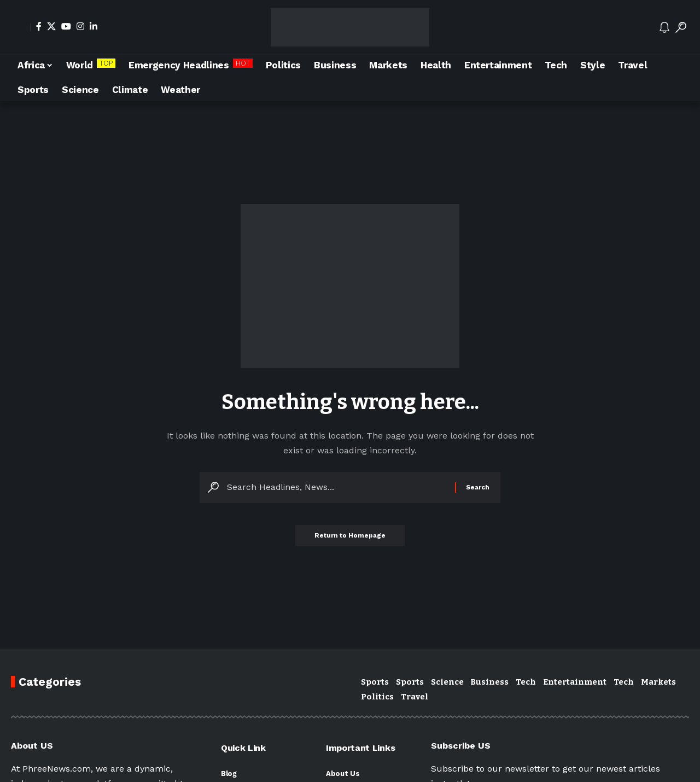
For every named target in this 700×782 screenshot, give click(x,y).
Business (489, 682)
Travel (415, 697)
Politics (377, 697)
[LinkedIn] (94, 26)
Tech (526, 682)
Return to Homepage (350, 538)
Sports (375, 682)
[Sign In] (21, 27)
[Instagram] (80, 26)
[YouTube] (66, 26)
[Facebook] (39, 26)
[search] (681, 27)
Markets (658, 682)
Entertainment (575, 682)
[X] (51, 26)
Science (447, 682)
